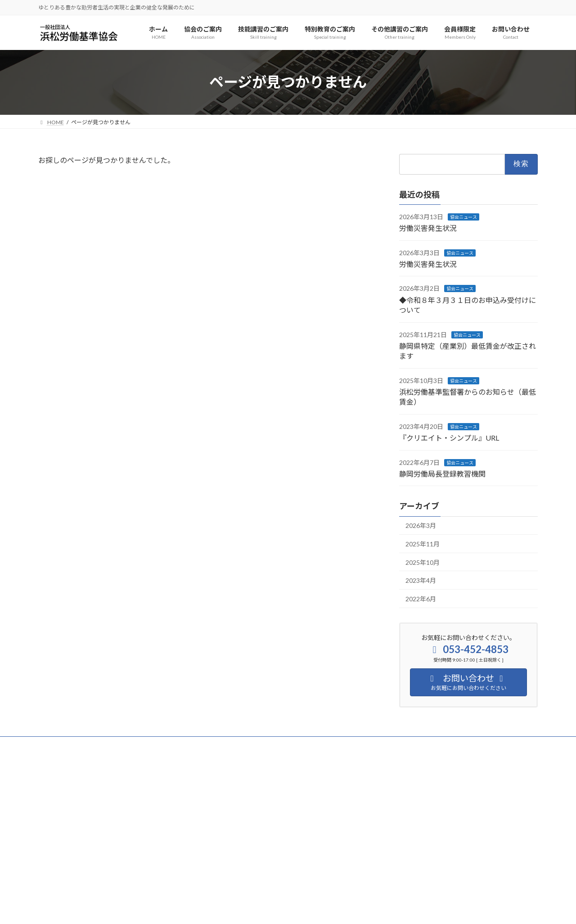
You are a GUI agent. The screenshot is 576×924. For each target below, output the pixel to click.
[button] (117, 881)
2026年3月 (421, 525)
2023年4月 (421, 580)
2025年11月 (423, 544)
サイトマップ (135, 745)
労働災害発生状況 (428, 228)
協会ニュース (463, 216)
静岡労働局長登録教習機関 (442, 474)
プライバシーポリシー (74, 745)
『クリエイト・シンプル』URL (449, 438)
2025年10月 (423, 562)
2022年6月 (421, 598)
